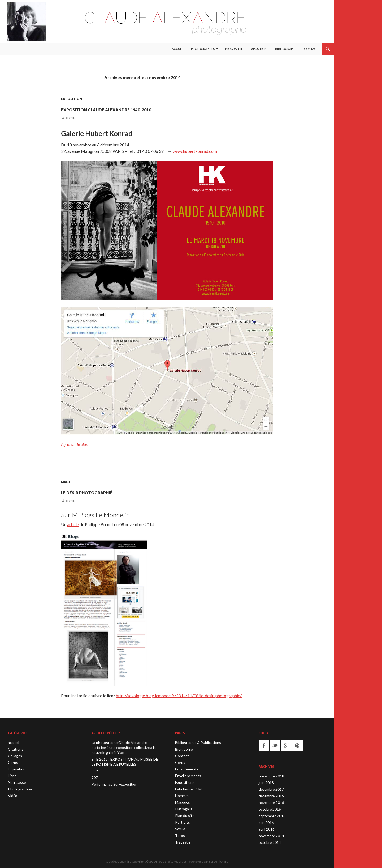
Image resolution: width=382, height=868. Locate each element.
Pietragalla (183, 806)
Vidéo (12, 793)
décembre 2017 (270, 789)
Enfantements (185, 768)
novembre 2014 (270, 833)
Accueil (178, 49)
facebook (264, 746)
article (73, 524)
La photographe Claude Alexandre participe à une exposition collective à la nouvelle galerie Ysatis (123, 747)
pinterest (297, 746)
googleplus (286, 746)
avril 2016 (266, 827)
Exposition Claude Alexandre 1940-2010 (152, 108)
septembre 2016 (270, 814)
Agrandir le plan (75, 444)
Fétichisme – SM (187, 787)
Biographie (234, 49)
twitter (275, 746)
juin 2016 (265, 821)
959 (94, 770)
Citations (14, 749)
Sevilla (180, 825)
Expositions (259, 49)
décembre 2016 (270, 795)
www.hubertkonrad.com (195, 151)
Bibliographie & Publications (195, 742)
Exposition (72, 99)
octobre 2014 (268, 840)
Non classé (16, 781)
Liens (66, 482)
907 (94, 776)
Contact (311, 49)
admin (70, 118)
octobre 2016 (268, 808)
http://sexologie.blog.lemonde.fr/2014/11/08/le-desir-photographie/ (179, 695)
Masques (182, 800)
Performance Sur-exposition (112, 782)
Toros (179, 832)
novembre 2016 (270, 801)
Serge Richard (219, 861)
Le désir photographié (113, 491)
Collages (14, 755)
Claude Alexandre (119, 861)
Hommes (182, 793)
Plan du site (183, 813)
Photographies (203, 49)
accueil (13, 742)
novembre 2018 (270, 776)
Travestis (182, 838)
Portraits (181, 819)
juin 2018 (265, 782)
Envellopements (187, 774)
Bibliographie (286, 49)
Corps (12, 762)
